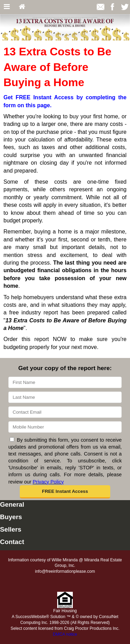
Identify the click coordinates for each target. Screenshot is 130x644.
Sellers (11, 529)
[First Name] (65, 382)
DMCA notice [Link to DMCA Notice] (65, 634)
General (12, 504)
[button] (65, 492)
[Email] (65, 412)
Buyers (11, 517)
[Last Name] (65, 397)
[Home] (22, 7)
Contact (12, 542)
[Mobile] (65, 427)
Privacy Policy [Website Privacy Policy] (48, 482)
